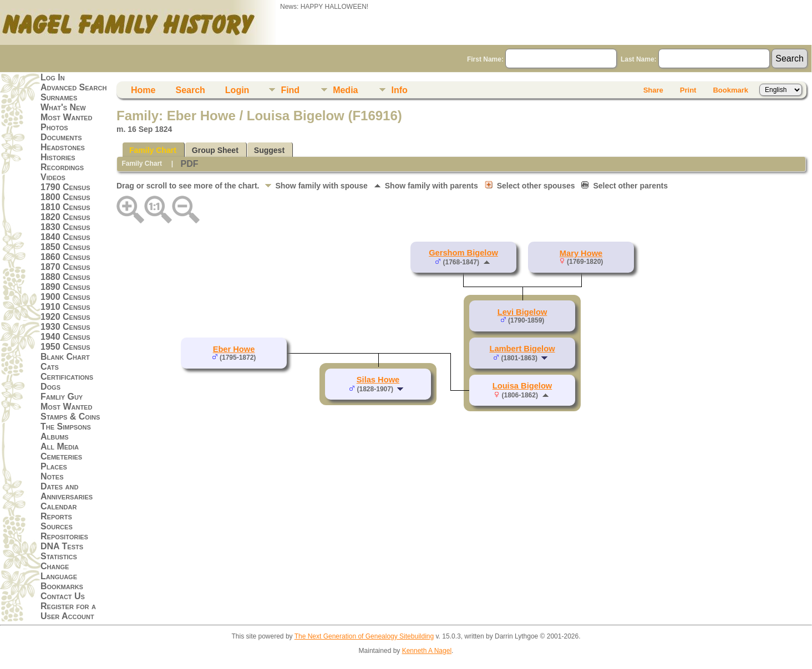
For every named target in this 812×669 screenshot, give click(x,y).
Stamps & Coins (70, 417)
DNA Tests (62, 546)
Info (399, 90)
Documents (61, 137)
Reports (56, 516)
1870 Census (65, 267)
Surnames (59, 97)
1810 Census (65, 207)
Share (653, 90)
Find (290, 90)
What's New (63, 107)
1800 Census (65, 197)
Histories (58, 157)
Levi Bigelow (522, 312)
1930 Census (65, 327)
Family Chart (153, 150)
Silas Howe (378, 380)
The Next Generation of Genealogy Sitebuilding (364, 636)
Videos (53, 177)
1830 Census (65, 227)
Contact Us (63, 596)
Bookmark (730, 90)
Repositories (64, 536)
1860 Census (65, 257)
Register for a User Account (68, 611)
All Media (60, 446)
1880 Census (65, 277)
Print (688, 90)
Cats (50, 367)
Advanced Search (73, 87)
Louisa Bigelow (522, 386)
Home (143, 90)
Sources (57, 526)
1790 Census (65, 187)
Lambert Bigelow (522, 349)
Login (237, 90)
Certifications (67, 377)
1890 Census (65, 287)
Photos (54, 127)
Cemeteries (61, 456)
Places (54, 466)
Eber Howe (234, 349)
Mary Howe (581, 253)
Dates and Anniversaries (67, 491)
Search (190, 90)
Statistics (59, 556)
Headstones (63, 147)
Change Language (59, 571)
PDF (189, 164)
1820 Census (65, 217)
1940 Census (65, 337)
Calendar (59, 506)
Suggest (269, 150)
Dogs (50, 387)
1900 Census (65, 297)
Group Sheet (215, 150)
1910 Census (65, 307)
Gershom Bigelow (463, 253)
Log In (53, 77)
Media (345, 90)
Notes (52, 476)
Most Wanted (66, 117)
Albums (55, 436)
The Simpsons (66, 427)
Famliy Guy (62, 397)
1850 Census (65, 247)
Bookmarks (62, 586)
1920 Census (65, 317)
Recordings (62, 167)
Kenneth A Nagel (427, 651)
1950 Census (65, 347)
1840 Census (65, 237)
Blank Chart (65, 357)
